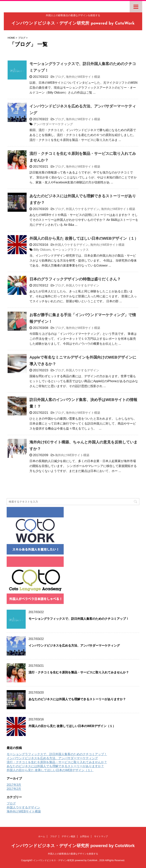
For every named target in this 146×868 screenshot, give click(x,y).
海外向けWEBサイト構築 (83, 77)
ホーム (42, 836)
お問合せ (85, 836)
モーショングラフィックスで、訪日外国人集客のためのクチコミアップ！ (79, 619)
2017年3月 (14, 785)
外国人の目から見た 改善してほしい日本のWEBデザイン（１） (84, 238)
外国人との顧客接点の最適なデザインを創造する (73, 854)
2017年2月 (14, 789)
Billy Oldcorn (42, 250)
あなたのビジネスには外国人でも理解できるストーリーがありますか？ (77, 699)
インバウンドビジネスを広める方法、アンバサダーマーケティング (74, 646)
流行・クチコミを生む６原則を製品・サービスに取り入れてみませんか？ (79, 672)
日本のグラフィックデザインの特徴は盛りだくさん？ (75, 279)
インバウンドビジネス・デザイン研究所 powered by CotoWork (73, 23)
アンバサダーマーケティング (53, 124)
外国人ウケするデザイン (83, 209)
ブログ (60, 77)
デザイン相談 (68, 836)
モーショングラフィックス (71, 250)
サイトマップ (101, 836)
